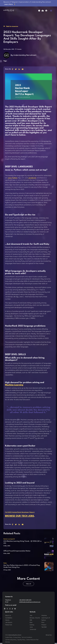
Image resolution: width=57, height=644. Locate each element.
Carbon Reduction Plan (32, 640)
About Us (8, 615)
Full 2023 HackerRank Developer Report (20, 512)
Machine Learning (14, 385)
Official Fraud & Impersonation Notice (17, 551)
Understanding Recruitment (25, 55)
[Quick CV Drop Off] (43, 11)
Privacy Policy (17, 637)
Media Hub (9, 625)
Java (31, 627)
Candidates (9, 618)
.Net (31, 615)
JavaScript (32, 178)
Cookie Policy (9, 637)
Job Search (9, 622)
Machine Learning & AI (9, 539)
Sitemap (7, 642)
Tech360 (44, 627)
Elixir (31, 622)
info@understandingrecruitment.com (30, 602)
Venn (51, 635)
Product (44, 625)
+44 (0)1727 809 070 (25, 600)
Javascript (33, 629)
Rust (43, 622)
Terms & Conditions (27, 637)
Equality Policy (21, 640)
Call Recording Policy (11, 640)
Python (5, 563)
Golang (32, 625)
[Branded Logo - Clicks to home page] (9, 11)
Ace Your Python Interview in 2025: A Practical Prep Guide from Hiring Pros (22, 566)
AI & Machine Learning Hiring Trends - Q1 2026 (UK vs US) (22, 542)
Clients (7, 620)
